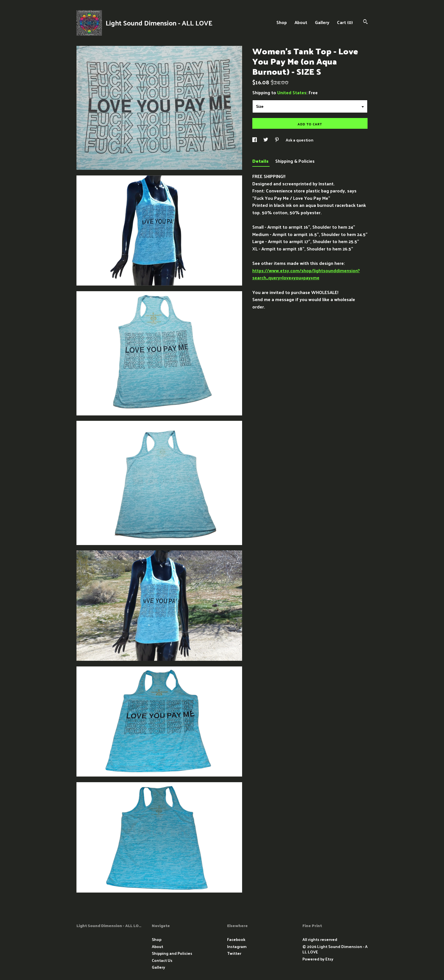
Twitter (234, 953)
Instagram (237, 946)
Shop (282, 22)
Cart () (345, 22)
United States (292, 92)
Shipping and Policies (172, 953)
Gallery (322, 22)
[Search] (365, 22)
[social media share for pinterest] (277, 140)
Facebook (236, 939)
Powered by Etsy (318, 959)
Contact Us (162, 960)
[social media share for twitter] (266, 140)
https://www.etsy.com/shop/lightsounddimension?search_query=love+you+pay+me (306, 274)
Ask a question (300, 140)
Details (261, 161)
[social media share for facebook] (255, 140)
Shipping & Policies (295, 161)
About (301, 22)
